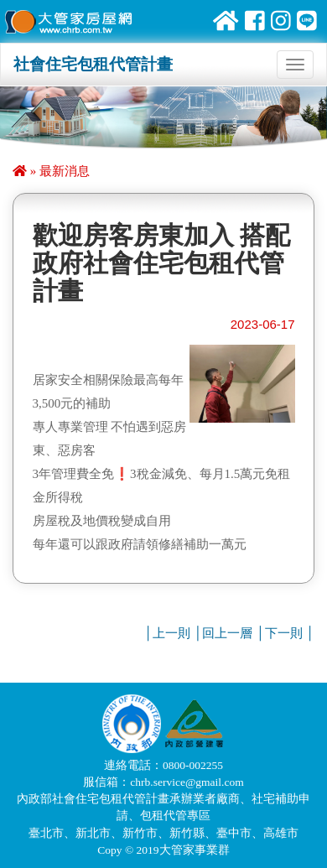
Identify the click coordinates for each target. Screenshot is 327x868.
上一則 (171, 633)
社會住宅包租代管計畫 (93, 64)
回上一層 (227, 633)
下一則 (284, 633)
